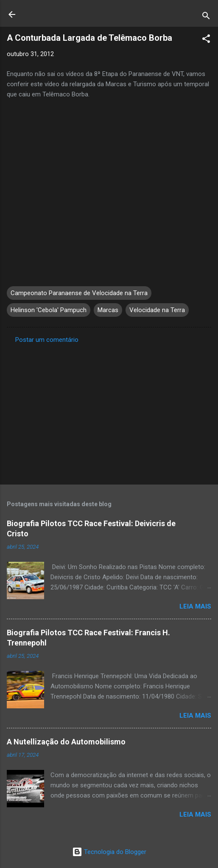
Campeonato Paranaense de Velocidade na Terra (79, 293)
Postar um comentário (47, 340)
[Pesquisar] (206, 17)
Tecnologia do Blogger (109, 852)
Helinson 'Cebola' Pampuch (49, 310)
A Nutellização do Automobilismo (66, 742)
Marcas (108, 310)
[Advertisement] (109, 411)
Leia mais (195, 606)
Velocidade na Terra (157, 310)
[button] (206, 40)
